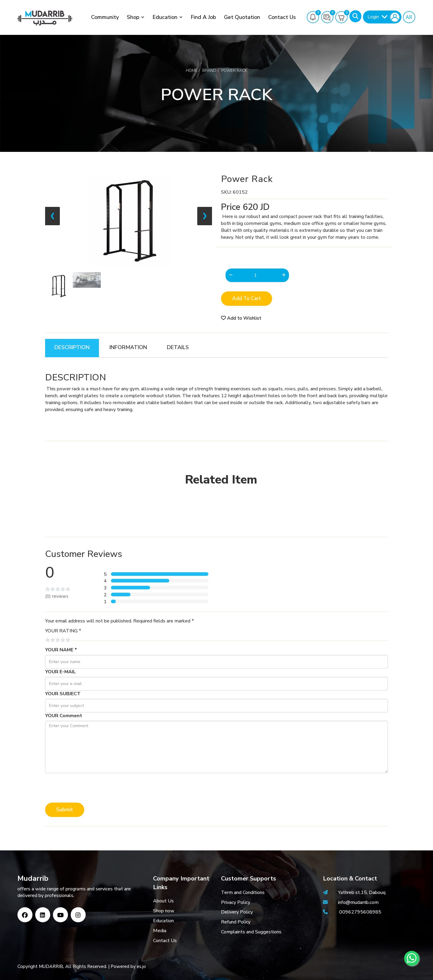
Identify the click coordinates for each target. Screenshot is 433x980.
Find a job (203, 17)
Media (160, 931)
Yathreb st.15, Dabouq (362, 892)
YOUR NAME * (61, 650)
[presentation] (91, 788)
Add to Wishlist (241, 318)
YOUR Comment (64, 716)
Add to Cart (247, 298)
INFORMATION (128, 347)
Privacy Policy (236, 902)
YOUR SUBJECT (63, 694)
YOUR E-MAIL (60, 672)
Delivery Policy (237, 912)
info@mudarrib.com (358, 902)
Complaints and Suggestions (251, 932)
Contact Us (282, 17)
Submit (65, 810)
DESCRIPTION (72, 347)
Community (105, 17)
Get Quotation (242, 17)
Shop (133, 17)
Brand (209, 71)
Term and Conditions (243, 892)
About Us (163, 901)
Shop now (164, 911)
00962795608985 (360, 912)
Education (165, 17)
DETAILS (178, 347)
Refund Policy (236, 922)
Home (192, 71)
